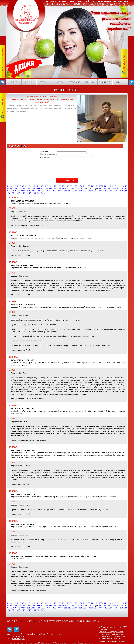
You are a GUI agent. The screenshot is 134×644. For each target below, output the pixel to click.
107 (51, 191)
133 (27, 193)
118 (92, 191)
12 (34, 186)
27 (73, 186)
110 (62, 191)
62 (44, 188)
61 (42, 188)
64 (50, 188)
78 (86, 188)
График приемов (105, 82)
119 (95, 191)
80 (91, 188)
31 (84, 186)
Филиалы (59, 82)
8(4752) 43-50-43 (121, 4)
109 (58, 191)
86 (108, 188)
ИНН (106, 629)
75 (78, 188)
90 (118, 188)
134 (31, 193)
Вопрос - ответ (75, 82)
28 (76, 186)
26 (71, 186)
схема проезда (96, 1)
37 (100, 186)
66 (55, 188)
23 (63, 186)
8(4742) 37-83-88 (99, 4)
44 (118, 186)
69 (63, 188)
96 (14, 191)
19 (53, 186)
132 (23, 193)
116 (84, 191)
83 (100, 188)
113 (73, 191)
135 (34, 193)
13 (37, 186)
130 (16, 193)
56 (29, 188)
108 (55, 191)
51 (16, 188)
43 (115, 186)
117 (88, 191)
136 (38, 193)
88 (113, 188)
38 (102, 186)
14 (39, 186)
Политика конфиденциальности (111, 632)
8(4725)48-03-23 (78, 4)
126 (122, 191)
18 (50, 186)
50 (13, 188)
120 (99, 191)
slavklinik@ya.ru (56, 4)
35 (94, 186)
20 (55, 186)
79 (88, 188)
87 (110, 188)
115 (81, 191)
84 (102, 188)
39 (105, 186)
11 (32, 186)
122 (107, 191)
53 (21, 188)
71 (68, 188)
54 (24, 188)
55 (26, 188)
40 (108, 186)
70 (65, 188)
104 (40, 191)
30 (81, 186)
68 (60, 188)
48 (8, 188)
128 (9, 193)
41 (110, 186)
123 (110, 191)
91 (121, 188)
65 (52, 188)
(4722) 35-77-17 (22, 636)
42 (113, 186)
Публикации (69, 621)
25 (68, 186)
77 (83, 188)
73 (73, 188)
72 (70, 188)
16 (45, 186)
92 (123, 188)
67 (58, 188)
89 (115, 188)
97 (16, 191)
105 (43, 191)
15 (42, 186)
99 (22, 191)
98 (19, 191)
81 (94, 188)
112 (70, 191)
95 (11, 191)
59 (37, 188)
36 (97, 186)
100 (25, 191)
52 (19, 188)
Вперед (44, 193)
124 (114, 191)
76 (81, 188)
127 (125, 191)
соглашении (121, 641)
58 (34, 188)
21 (58, 186)
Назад (10, 186)
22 (60, 186)
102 (32, 191)
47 (126, 186)
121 (103, 191)
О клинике (20, 621)
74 (76, 188)
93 (126, 188)
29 (79, 186)
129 (12, 193)
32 (87, 186)
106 (47, 191)
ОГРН (101, 629)
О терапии (31, 621)
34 (92, 186)
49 (11, 188)
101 (29, 191)
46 (123, 186)
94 (8, 191)
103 (36, 191)
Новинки (96, 621)
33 (89, 186)
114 (77, 191)
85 (105, 188)
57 (32, 188)
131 (20, 193)
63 (47, 188)
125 (118, 191)
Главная (14, 82)
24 (66, 186)
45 (121, 186)
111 (66, 191)
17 (47, 186)
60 (39, 188)
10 (29, 186)
